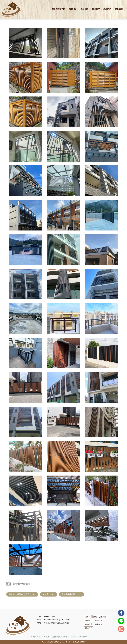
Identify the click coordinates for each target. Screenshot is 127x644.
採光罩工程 (36, 637)
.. (72, 642)
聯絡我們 (119, 9)
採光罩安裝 (57, 637)
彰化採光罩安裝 (80, 637)
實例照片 (96, 9)
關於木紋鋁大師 (59, 9)
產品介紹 (84, 9)
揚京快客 (55, 642)
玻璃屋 (48, 594)
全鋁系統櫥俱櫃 (71, 594)
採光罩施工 (46, 637)
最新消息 (107, 9)
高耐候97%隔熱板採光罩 (22, 594)
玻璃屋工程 (68, 637)
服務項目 (73, 9)
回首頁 (88, 617)
